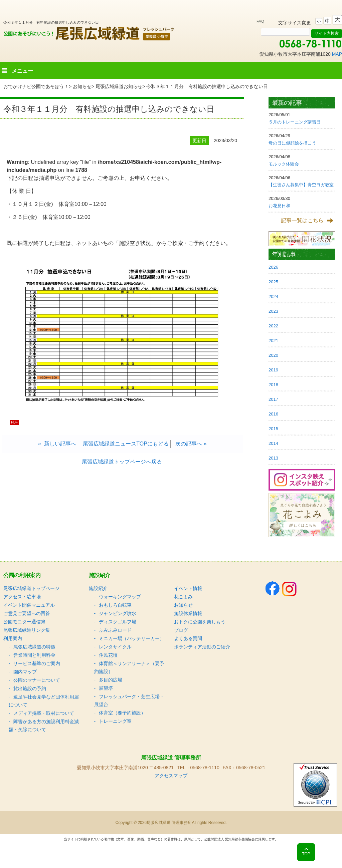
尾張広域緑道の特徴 (34, 647)
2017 (273, 399)
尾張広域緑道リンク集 (27, 630)
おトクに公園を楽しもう (200, 622)
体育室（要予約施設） (122, 713)
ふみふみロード (115, 630)
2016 (273, 414)
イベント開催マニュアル (29, 605)
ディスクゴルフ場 (118, 622)
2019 (273, 370)
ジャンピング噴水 (118, 613)
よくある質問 (188, 638)
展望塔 (106, 688)
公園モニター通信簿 (24, 622)
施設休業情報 (188, 613)
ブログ (181, 630)
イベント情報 (188, 588)
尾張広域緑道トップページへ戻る (122, 462)
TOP (306, 854)
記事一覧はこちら (302, 220)
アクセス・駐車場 (22, 597)
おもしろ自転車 (115, 605)
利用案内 (13, 638)
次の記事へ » (191, 444)
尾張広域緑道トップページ (31, 588)
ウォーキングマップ (120, 597)
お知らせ (82, 86)
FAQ (260, 21)
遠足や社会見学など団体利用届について (44, 701)
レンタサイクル (115, 647)
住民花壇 (108, 655)
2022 (273, 326)
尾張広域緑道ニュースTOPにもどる (126, 444)
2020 (273, 355)
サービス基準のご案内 (37, 663)
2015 (273, 429)
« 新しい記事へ (57, 444)
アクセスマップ (171, 776)
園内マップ (25, 672)
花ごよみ (183, 597)
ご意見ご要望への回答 (27, 613)
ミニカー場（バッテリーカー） (132, 638)
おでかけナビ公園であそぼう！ (36, 86)
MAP (337, 54)
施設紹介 (98, 588)
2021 (273, 341)
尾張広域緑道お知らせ (119, 86)
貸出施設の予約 (30, 688)
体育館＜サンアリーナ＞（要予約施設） (129, 667)
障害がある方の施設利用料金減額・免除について (44, 726)
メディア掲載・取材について (44, 713)
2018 (273, 385)
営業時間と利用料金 (34, 655)
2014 (273, 443)
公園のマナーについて (37, 680)
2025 (273, 282)
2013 (273, 458)
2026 (273, 267)
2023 (273, 311)
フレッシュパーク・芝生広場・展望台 (129, 700)
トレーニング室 (115, 721)
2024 (273, 297)
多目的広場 (111, 680)
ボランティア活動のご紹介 (202, 647)
